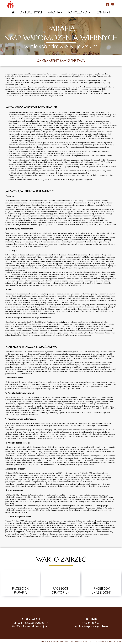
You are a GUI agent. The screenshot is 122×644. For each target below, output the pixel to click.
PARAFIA (55, 12)
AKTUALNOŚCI (31, 12)
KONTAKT (103, 12)
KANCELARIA (79, 12)
